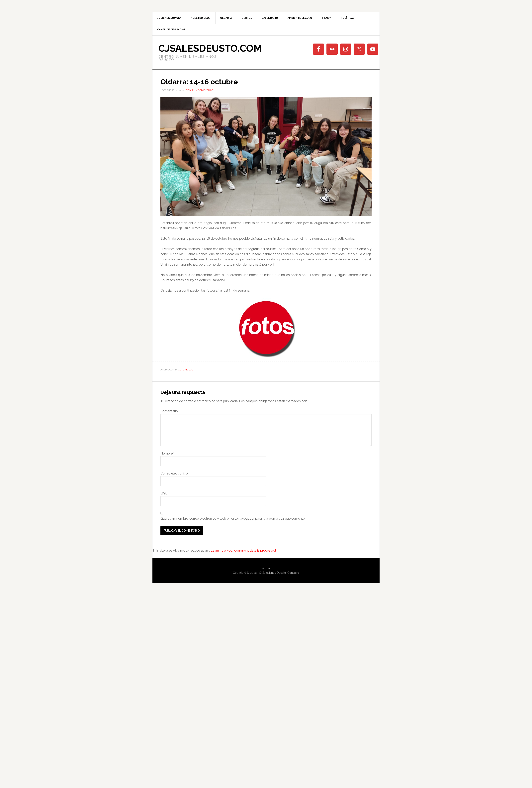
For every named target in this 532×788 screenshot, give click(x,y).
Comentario (170, 411)
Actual (183, 370)
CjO (191, 370)
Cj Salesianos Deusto (272, 573)
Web (164, 493)
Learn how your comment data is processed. (243, 550)
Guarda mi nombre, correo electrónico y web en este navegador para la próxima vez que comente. (233, 519)
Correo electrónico (175, 473)
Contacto (293, 573)
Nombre (167, 453)
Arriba (266, 568)
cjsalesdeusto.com (210, 48)
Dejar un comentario (199, 90)
